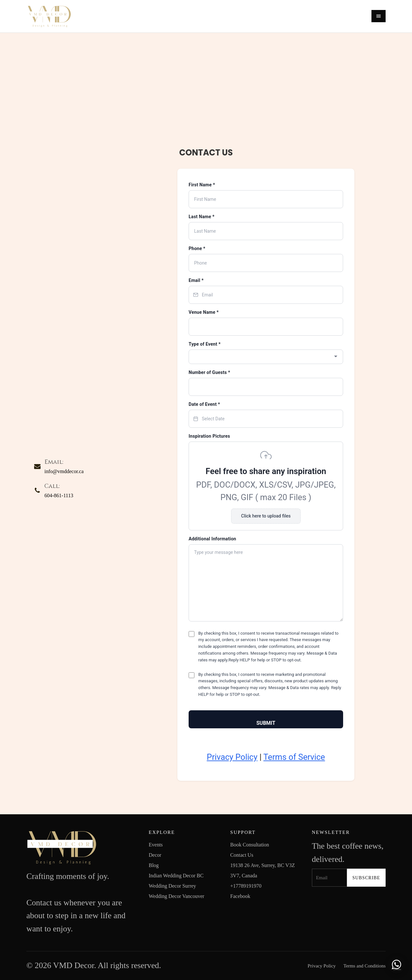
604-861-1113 (59, 495)
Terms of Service (294, 757)
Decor (155, 855)
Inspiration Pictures (209, 436)
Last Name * (201, 217)
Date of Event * (204, 404)
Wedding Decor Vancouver (177, 896)
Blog (154, 865)
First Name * (202, 185)
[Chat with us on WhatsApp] (397, 965)
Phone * (197, 248)
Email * (196, 280)
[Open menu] (379, 16)
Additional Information (212, 539)
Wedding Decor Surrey (172, 886)
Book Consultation (249, 845)
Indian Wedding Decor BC (176, 876)
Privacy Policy (232, 757)
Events (156, 845)
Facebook (240, 896)
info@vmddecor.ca (64, 471)
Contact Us (242, 855)
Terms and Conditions (365, 966)
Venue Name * (204, 312)
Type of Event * (205, 344)
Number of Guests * (209, 372)
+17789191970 (246, 886)
